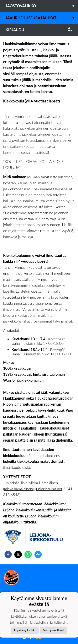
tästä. (32, 456)
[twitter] (18, 554)
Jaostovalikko (42, 6)
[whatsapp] (28, 554)
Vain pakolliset (54, 630)
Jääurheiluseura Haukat (42, 18)
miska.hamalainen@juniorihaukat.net (33, 489)
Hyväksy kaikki (25, 630)
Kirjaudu (39, 30)
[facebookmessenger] (38, 554)
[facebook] (8, 554)
